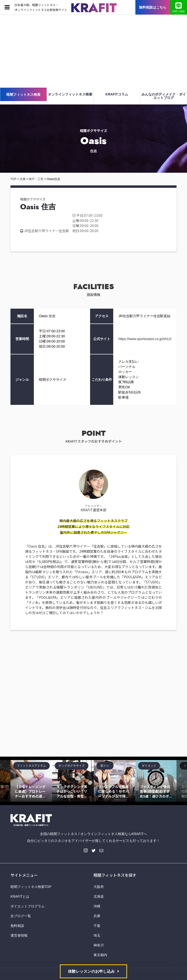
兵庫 (97, 916)
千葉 (97, 926)
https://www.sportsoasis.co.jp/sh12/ (145, 339)
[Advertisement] (93, 51)
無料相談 (17, 926)
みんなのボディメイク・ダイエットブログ (164, 96)
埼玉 (97, 935)
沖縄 (97, 906)
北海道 (99, 896)
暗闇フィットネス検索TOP (31, 887)
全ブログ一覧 (21, 916)
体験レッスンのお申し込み (91, 971)
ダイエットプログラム (28, 906)
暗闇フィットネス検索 (23, 95)
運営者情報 (19, 935)
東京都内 (100, 955)
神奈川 (99, 945)
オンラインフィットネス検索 (70, 94)
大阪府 (99, 887)
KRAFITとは (20, 896)
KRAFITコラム (117, 94)
